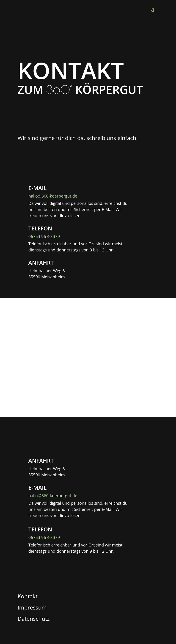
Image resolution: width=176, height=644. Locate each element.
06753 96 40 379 (44, 236)
